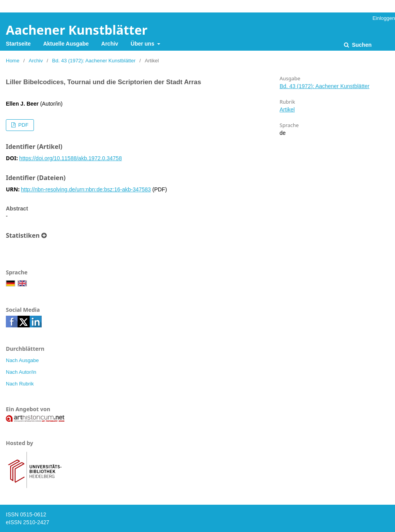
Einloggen (384, 18)
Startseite (18, 44)
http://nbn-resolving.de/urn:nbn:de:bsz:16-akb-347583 (86, 189)
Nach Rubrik (20, 384)
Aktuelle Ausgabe (66, 44)
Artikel (287, 110)
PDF (23, 125)
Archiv (110, 44)
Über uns (143, 44)
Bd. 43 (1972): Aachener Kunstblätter (94, 61)
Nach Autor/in (21, 372)
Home (13, 61)
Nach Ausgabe (22, 360)
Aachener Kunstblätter (77, 30)
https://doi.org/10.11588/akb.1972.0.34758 (70, 158)
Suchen (361, 45)
